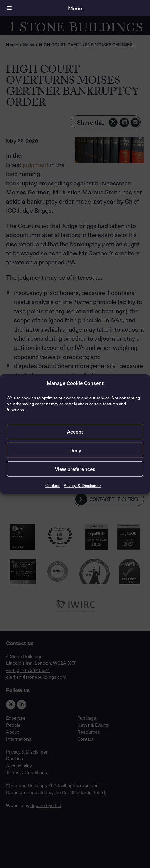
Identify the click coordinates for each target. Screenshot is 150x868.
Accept (75, 431)
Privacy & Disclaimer (82, 485)
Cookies (53, 485)
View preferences (75, 469)
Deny (75, 450)
